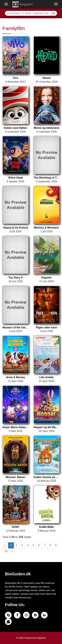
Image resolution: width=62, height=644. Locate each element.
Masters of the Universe (16, 328)
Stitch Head (16, 178)
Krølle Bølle (47, 527)
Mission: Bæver (15, 477)
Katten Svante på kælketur (47, 477)
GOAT (15, 527)
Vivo (16, 78)
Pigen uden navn (46, 328)
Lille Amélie (46, 377)
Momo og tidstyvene (47, 128)
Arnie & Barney (16, 377)
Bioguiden (23, 4)
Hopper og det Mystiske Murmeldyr (47, 427)
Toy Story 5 (16, 278)
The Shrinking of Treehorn (47, 178)
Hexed (46, 78)
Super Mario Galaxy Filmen (16, 427)
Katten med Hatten (15, 128)
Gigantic (46, 278)
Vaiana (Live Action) (15, 228)
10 (6, 551)
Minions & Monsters (46, 228)
